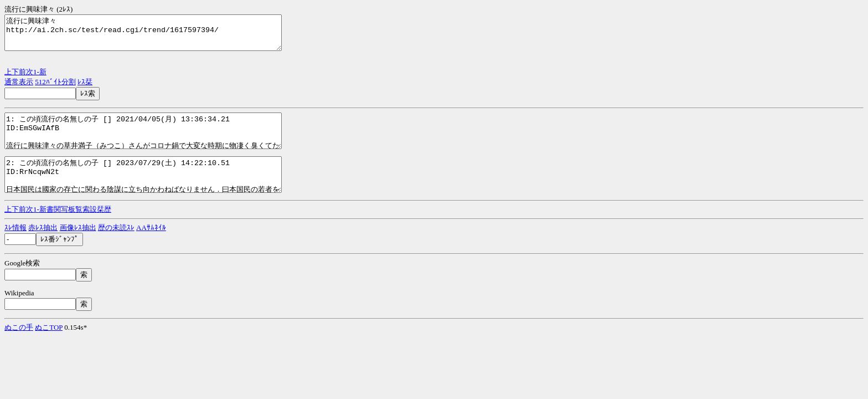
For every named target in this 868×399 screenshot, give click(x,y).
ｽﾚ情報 (15, 247)
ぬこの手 (19, 347)
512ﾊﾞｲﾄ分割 (55, 88)
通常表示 (19, 88)
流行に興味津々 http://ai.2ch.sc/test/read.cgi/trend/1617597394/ (160, 36)
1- (36, 78)
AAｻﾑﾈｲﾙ (151, 247)
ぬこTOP (49, 347)
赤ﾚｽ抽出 (43, 247)
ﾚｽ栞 (85, 88)
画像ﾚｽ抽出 (78, 247)
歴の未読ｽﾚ (116, 247)
